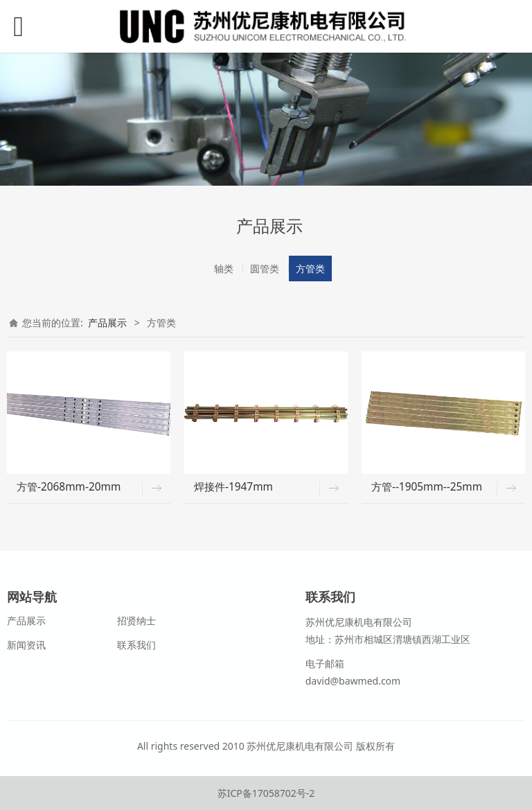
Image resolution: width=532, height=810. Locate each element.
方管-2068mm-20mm (69, 487)
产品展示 (107, 323)
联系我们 (136, 645)
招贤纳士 (136, 620)
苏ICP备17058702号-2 (266, 793)
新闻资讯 (26, 645)
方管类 (310, 268)
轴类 (224, 268)
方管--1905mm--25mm (427, 487)
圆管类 (265, 268)
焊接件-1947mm (233, 487)
